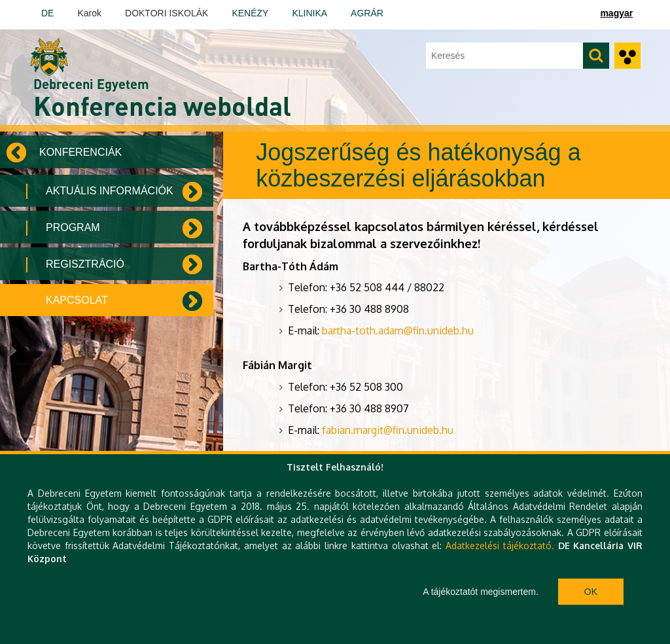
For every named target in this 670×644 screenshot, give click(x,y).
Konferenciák (80, 152)
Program (73, 227)
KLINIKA (309, 13)
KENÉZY (250, 13)
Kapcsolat (77, 300)
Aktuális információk (110, 191)
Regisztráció (85, 264)
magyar (616, 13)
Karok (89, 13)
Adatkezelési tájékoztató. (500, 546)
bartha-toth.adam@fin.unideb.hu (398, 331)
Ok (591, 592)
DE (47, 13)
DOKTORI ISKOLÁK (167, 13)
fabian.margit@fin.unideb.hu (388, 430)
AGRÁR (367, 13)
